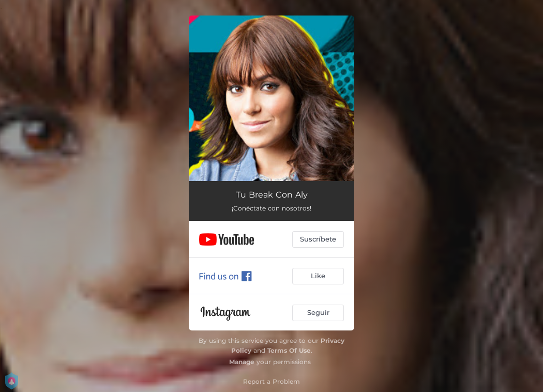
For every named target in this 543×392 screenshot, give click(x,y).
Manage (242, 362)
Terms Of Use (289, 350)
